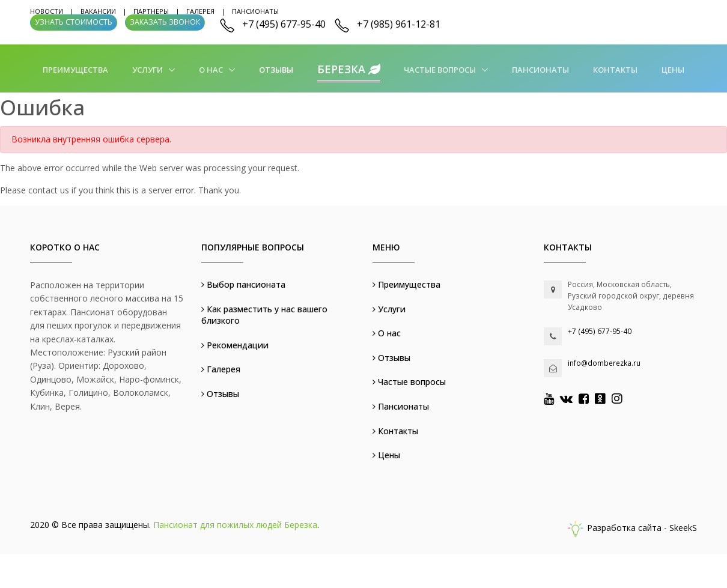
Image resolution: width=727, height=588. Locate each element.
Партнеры (151, 11)
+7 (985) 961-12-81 (399, 24)
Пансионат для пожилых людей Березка (235, 525)
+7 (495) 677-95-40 (284, 24)
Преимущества (75, 70)
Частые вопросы (441, 70)
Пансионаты (255, 11)
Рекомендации (235, 345)
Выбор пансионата (243, 284)
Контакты (615, 70)
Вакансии (98, 11)
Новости (47, 11)
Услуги (148, 70)
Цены (673, 70)
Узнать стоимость (74, 22)
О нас (212, 70)
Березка (349, 69)
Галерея (200, 11)
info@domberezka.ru (604, 363)
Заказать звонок (165, 22)
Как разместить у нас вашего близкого (264, 315)
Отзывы (276, 70)
